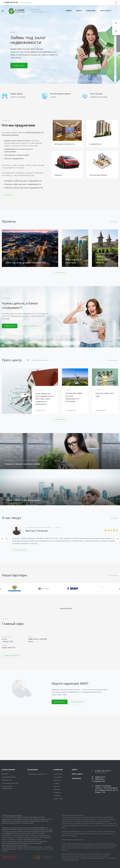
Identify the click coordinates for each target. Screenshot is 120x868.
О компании (58, 730)
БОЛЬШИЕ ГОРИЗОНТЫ (65, 144)
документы (91, 802)
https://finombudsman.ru (70, 816)
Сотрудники (58, 733)
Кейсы (75, 725)
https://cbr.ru (97, 810)
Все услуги (8, 195)
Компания (58, 725)
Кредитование (8, 725)
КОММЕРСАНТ (95, 144)
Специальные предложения (37, 730)
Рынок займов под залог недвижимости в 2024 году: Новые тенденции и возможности (45, 399)
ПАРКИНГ (58, 175)
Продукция (33, 725)
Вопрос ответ (58, 754)
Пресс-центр (77, 730)
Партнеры (57, 736)
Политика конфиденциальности (73, 771)
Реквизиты (57, 751)
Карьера (56, 742)
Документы (57, 748)
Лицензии (57, 745)
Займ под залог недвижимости (7, 743)
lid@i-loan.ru (100, 735)
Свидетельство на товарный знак (73, 795)
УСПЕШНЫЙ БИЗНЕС (98, 175)
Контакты (76, 734)
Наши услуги (6, 120)
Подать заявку (19, 66)
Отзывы (56, 739)
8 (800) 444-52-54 (8, 648)
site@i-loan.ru (100, 733)
